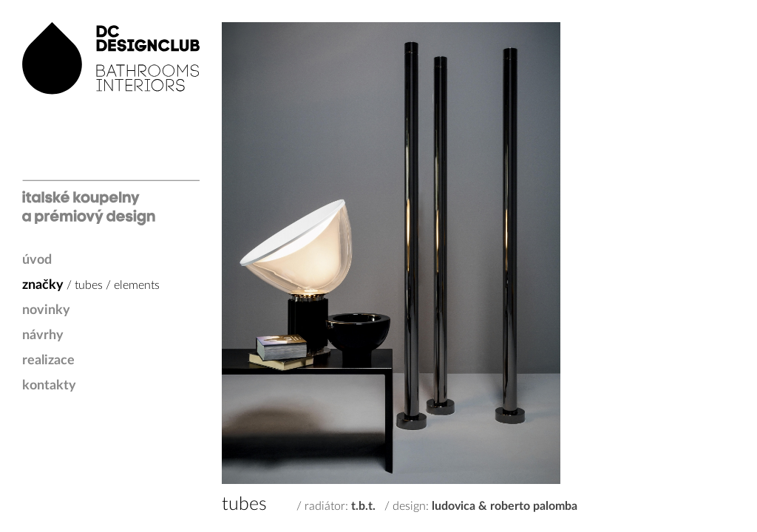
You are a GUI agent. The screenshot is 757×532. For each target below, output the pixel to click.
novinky (46, 310)
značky (43, 285)
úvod (37, 260)
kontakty (49, 386)
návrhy (43, 335)
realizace (48, 361)
